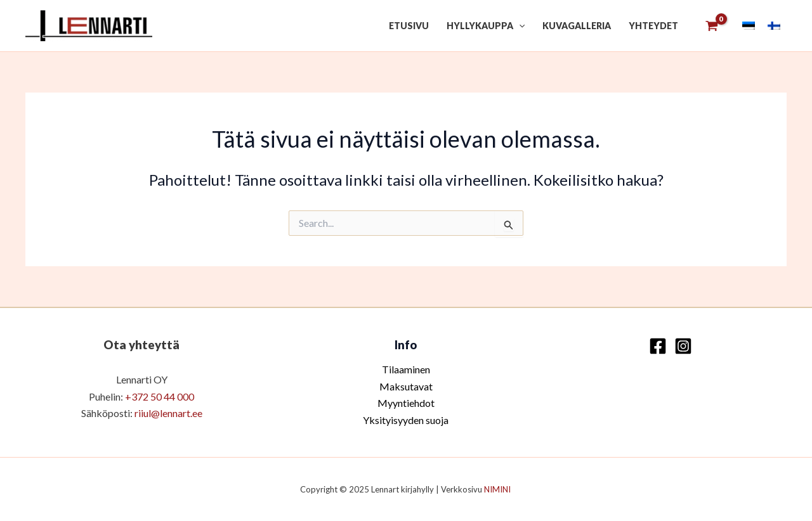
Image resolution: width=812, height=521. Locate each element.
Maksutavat (406, 386)
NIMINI (498, 489)
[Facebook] (658, 346)
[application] (519, 26)
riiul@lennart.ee (168, 413)
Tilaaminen (406, 369)
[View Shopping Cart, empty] (711, 26)
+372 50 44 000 (160, 396)
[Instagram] (683, 346)
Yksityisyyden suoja (406, 420)
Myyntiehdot (406, 403)
